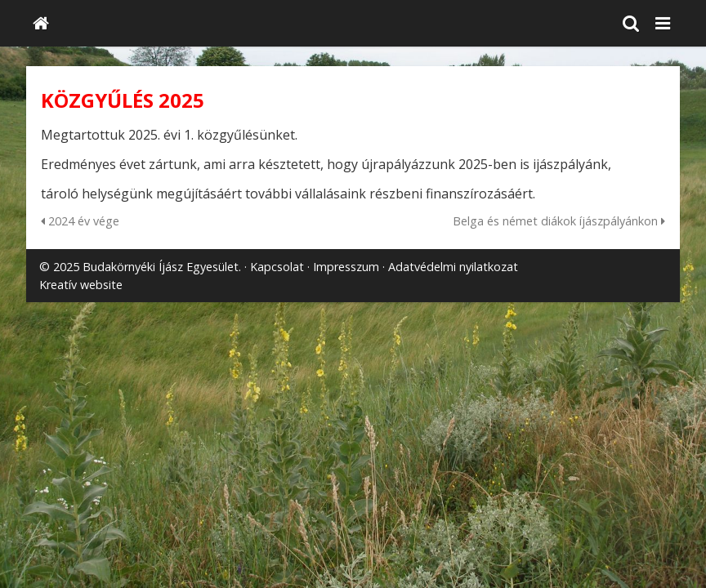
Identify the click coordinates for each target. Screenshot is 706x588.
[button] (663, 23)
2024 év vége (80, 221)
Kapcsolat (277, 267)
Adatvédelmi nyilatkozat (453, 267)
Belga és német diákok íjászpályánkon (559, 221)
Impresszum (346, 267)
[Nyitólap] (41, 23)
